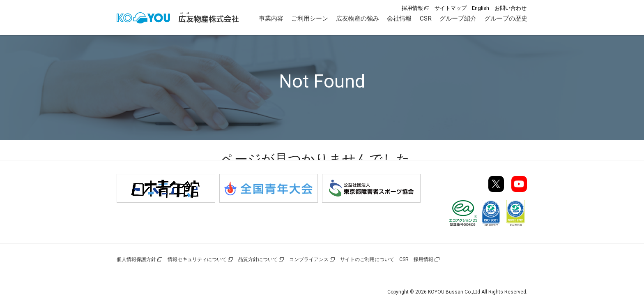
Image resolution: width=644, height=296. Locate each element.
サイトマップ (451, 8)
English (481, 8)
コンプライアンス (309, 259)
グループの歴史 (506, 18)
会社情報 (399, 18)
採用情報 (412, 8)
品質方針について (258, 259)
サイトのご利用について (367, 259)
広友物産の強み (358, 18)
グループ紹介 (458, 18)
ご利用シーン (310, 18)
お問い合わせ (511, 8)
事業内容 (271, 18)
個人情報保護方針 (136, 259)
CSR (426, 18)
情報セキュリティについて (197, 259)
